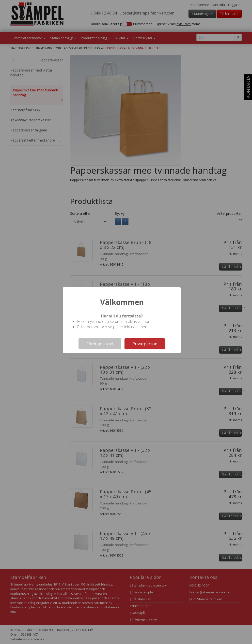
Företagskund (100, 344)
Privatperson (145, 344)
